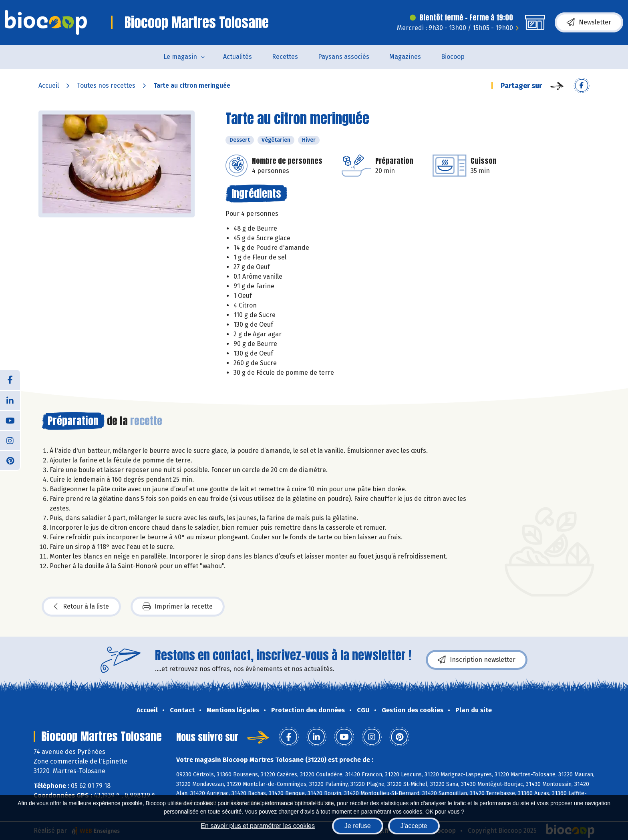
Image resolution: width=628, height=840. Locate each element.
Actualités (238, 57)
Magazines (405, 57)
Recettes (285, 57)
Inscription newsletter (477, 660)
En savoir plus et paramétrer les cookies (258, 826)
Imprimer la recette (178, 607)
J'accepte (414, 826)
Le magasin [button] (180, 57)
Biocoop (453, 57)
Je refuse (358, 826)
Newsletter (589, 22)
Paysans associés (344, 57)
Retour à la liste (81, 607)
